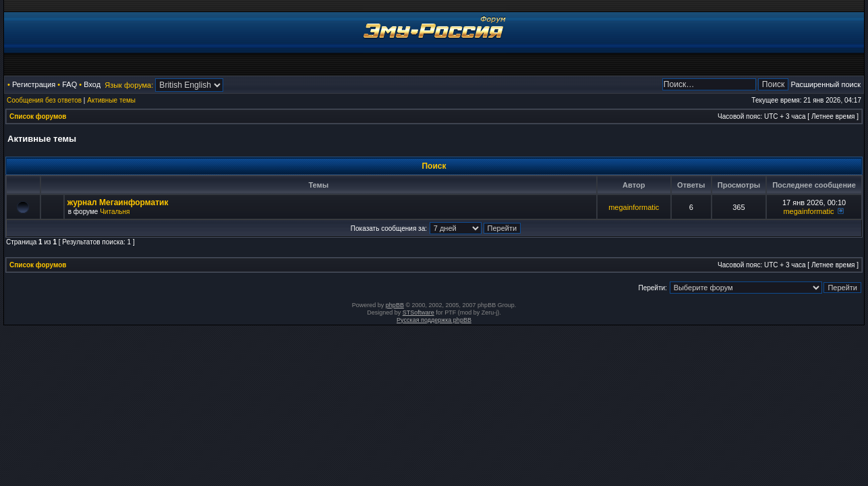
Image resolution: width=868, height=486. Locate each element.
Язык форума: (129, 85)
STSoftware (418, 313)
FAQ (69, 84)
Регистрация (34, 84)
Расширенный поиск (826, 84)
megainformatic (634, 207)
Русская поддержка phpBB (434, 320)
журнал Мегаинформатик (118, 202)
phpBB (395, 305)
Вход (92, 84)
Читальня (115, 212)
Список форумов (38, 116)
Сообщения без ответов (44, 100)
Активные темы (111, 100)
